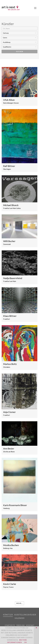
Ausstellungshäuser (25, 615)
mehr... (19, 603)
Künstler (8, 615)
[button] (19, 33)
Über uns (21, 625)
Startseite (10, 625)
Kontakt (30, 625)
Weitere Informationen (17, 641)
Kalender (20, 618)
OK (25, 642)
